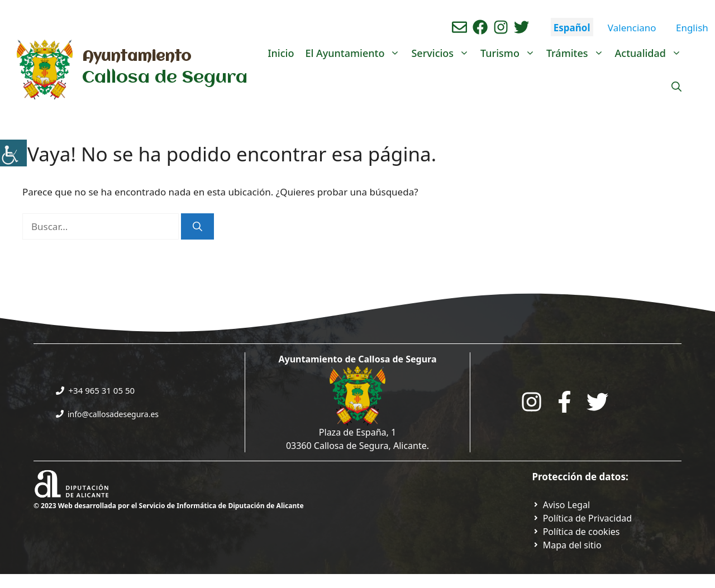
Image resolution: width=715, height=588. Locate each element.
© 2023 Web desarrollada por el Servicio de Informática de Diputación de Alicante (169, 506)
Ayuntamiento (137, 57)
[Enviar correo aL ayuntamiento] (459, 27)
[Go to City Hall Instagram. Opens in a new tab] (532, 402)
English (692, 28)
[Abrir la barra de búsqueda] (676, 87)
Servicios (443, 53)
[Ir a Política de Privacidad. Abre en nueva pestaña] (561, 505)
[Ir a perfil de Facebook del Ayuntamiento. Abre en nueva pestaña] (480, 27)
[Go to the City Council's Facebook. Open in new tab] (564, 402)
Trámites (578, 53)
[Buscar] (197, 227)
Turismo (511, 53)
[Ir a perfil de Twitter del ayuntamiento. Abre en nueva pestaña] (521, 27)
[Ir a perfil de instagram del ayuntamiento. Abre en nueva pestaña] (501, 27)
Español (572, 28)
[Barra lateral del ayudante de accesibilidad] (13, 153)
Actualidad (651, 53)
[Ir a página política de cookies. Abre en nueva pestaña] (576, 532)
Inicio (281, 53)
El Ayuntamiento (355, 53)
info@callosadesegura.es (113, 414)
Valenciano (632, 28)
